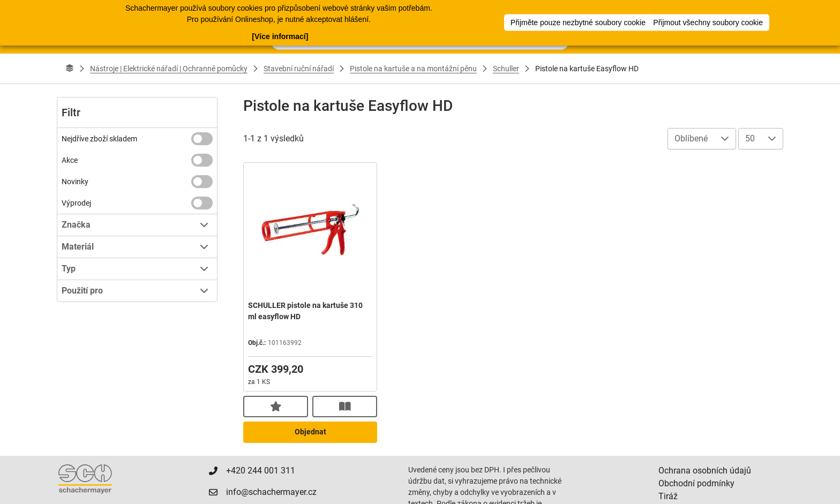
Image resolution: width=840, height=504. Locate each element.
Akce (70, 160)
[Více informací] (280, 35)
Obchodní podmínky (696, 483)
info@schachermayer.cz (268, 492)
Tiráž (668, 496)
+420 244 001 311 (257, 471)
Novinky (75, 182)
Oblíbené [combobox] (691, 138)
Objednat (310, 432)
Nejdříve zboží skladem (99, 139)
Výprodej (76, 203)
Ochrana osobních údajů (705, 471)
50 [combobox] (750, 138)
